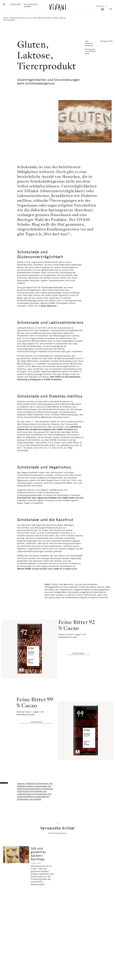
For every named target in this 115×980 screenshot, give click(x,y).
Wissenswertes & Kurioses (21, 18)
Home (6, 18)
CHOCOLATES (15, 4)
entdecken (79, 653)
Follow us (102, 6)
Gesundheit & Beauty (42, 18)
